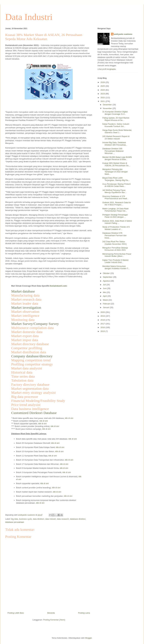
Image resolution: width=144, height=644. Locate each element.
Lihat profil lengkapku (107, 69)
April (105, 296)
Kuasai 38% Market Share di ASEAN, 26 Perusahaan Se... (116, 164)
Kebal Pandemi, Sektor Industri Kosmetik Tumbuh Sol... (116, 125)
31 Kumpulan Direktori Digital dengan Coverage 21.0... (115, 113)
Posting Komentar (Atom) (54, 620)
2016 (103, 327)
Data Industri (29, 17)
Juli (105, 285)
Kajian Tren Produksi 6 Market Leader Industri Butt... (115, 261)
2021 (103, 101)
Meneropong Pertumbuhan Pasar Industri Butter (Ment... (117, 255)
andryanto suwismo (123, 34)
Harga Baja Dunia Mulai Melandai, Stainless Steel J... (117, 131)
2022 (103, 98)
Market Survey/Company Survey (35, 324)
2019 (103, 316)
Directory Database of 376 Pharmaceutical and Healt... (115, 197)
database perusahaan (15, 522)
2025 (103, 86)
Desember (108, 105)
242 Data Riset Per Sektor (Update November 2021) (114, 243)
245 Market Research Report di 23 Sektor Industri (116, 137)
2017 (103, 324)
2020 (103, 312)
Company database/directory (32, 356)
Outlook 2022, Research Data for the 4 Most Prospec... (117, 204)
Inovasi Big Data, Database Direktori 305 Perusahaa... (115, 144)
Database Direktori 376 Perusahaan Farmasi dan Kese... (114, 235)
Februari (107, 304)
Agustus (107, 281)
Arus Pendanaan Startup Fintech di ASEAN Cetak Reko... (116, 185)
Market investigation (26, 308)
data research (63, 519)
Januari (106, 307)
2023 (103, 94)
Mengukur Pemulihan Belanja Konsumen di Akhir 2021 (115, 249)
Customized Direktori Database (34, 413)
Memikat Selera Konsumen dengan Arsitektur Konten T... (116, 267)
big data (15, 519)
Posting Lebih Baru (16, 613)
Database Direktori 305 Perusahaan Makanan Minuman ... (113, 151)
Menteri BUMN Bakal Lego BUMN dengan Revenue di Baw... (117, 158)
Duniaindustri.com (58, 286)
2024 (103, 90)
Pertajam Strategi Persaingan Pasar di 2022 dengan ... (115, 216)
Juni (105, 288)
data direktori (38, 519)
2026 (103, 82)
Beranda (51, 613)
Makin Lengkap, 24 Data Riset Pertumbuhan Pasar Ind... (115, 210)
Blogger (88, 638)
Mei (105, 292)
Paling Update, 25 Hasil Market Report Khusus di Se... (116, 119)
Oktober (107, 273)
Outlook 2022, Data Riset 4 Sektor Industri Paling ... (117, 222)
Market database (23, 291)
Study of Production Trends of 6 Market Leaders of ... (116, 228)
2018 (103, 320)
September (108, 277)
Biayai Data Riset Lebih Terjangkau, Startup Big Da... (116, 179)
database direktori (78, 519)
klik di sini (69, 418)
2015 (103, 331)
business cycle (26, 519)
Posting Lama (84, 613)
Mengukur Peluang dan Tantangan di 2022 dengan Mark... (115, 172)
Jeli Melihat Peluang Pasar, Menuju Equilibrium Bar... (114, 191)
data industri (51, 519)
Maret (106, 300)
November (108, 108)
